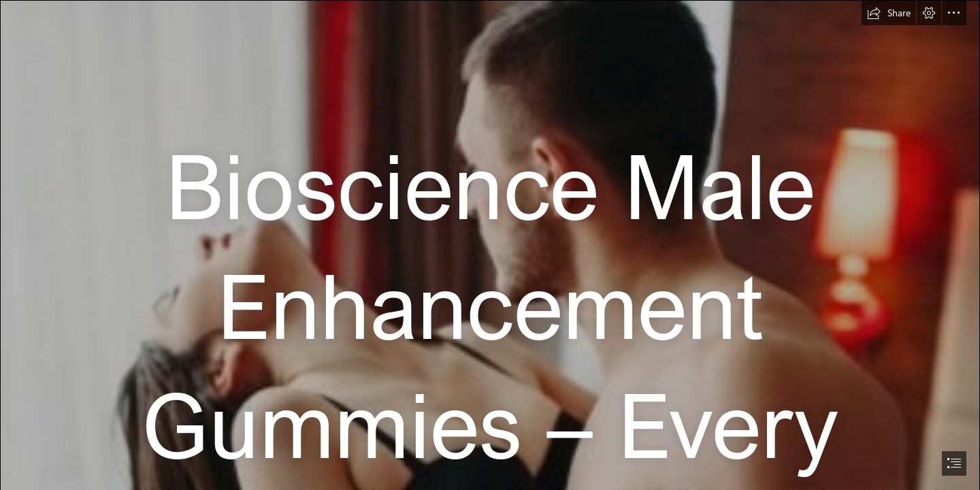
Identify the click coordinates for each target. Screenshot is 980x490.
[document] (490, 245)
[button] (889, 13)
